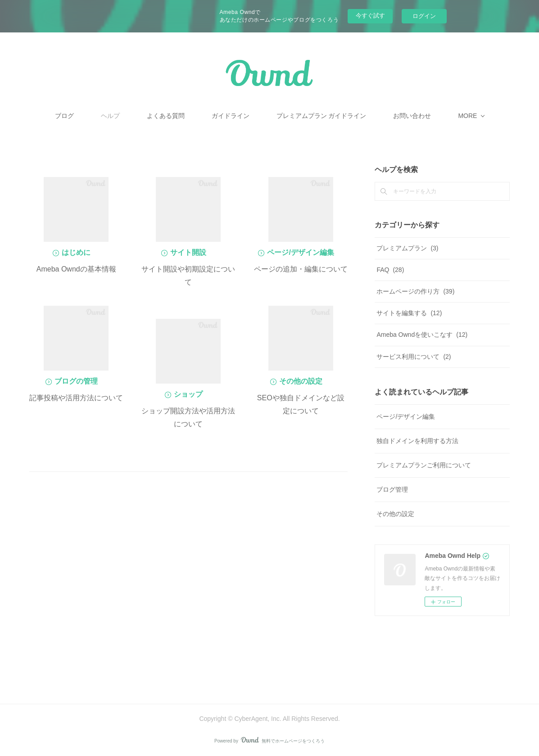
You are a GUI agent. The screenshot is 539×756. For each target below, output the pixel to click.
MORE (435, 116)
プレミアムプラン (407, 248)
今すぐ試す (370, 16)
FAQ (390, 270)
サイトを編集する (409, 313)
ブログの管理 (76, 381)
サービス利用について (414, 357)
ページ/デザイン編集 (300, 252)
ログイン (424, 16)
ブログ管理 (392, 489)
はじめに (76, 252)
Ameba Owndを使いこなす (422, 335)
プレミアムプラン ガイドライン (354, 116)
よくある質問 (198, 116)
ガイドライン (263, 116)
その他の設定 (301, 381)
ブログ (97, 116)
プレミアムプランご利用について (424, 465)
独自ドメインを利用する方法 (417, 441)
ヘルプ (143, 116)
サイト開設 (188, 252)
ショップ (188, 394)
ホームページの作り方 (415, 291)
